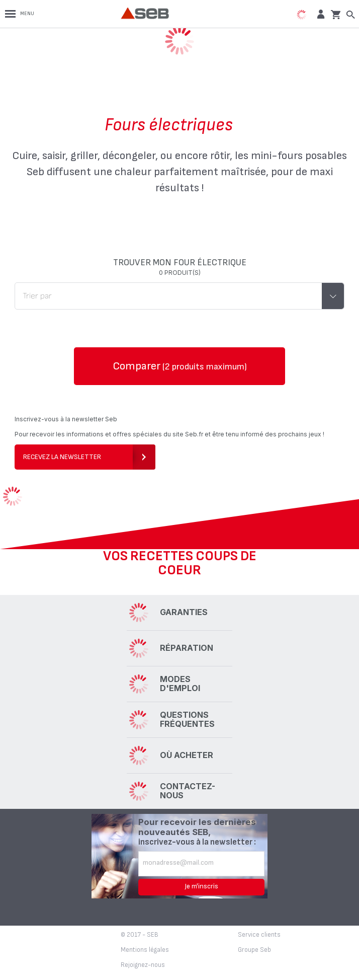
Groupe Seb (254, 950)
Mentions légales (145, 950)
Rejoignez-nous (143, 965)
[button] (320, 14)
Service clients (259, 935)
